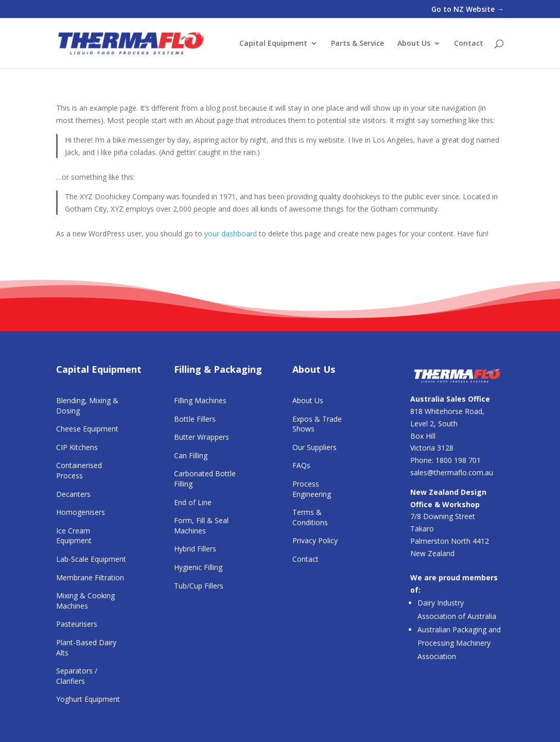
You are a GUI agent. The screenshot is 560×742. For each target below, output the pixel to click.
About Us (414, 44)
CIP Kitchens (77, 447)
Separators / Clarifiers (77, 676)
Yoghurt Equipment (88, 699)
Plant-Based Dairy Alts (86, 648)
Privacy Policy (315, 540)
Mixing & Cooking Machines (85, 601)
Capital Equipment (273, 44)
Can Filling (191, 455)
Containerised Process (79, 470)
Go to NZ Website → (468, 10)
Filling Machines (200, 400)
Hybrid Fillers (195, 549)
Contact (469, 44)
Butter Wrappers (202, 437)
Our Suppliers (314, 447)
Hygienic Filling (198, 567)
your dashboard (231, 234)
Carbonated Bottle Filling (205, 479)
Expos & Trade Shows (317, 424)
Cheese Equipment (87, 429)
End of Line (193, 502)
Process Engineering (312, 489)
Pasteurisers (77, 624)
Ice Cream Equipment (74, 536)
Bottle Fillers (195, 419)
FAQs (301, 465)
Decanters (73, 494)
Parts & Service (357, 44)
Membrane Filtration (90, 577)
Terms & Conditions (310, 517)
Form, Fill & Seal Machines (201, 525)
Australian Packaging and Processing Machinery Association (459, 643)
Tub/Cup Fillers (199, 586)
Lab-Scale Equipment (91, 559)
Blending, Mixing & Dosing (87, 405)
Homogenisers (81, 512)
